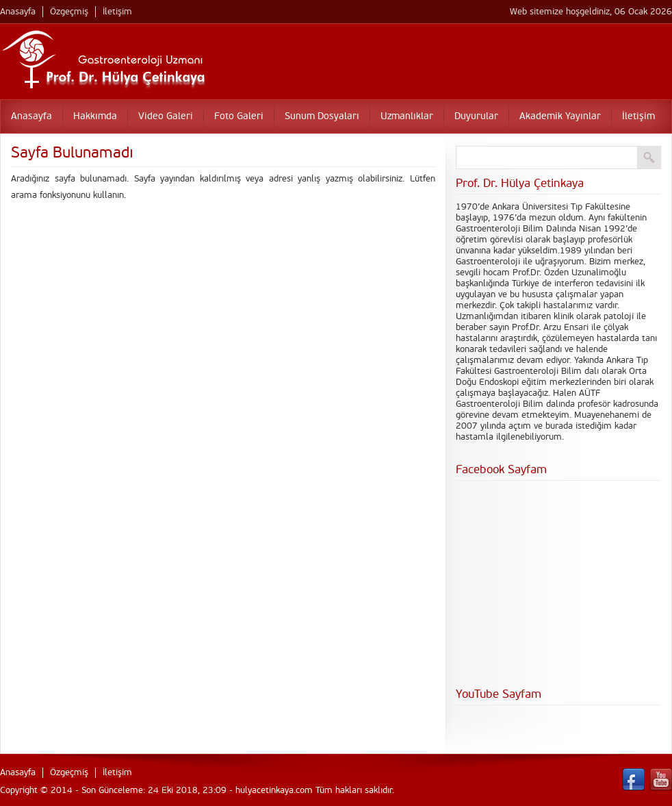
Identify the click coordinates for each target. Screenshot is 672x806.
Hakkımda (95, 116)
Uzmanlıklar (407, 116)
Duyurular (476, 116)
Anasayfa (18, 12)
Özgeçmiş (69, 12)
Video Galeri (166, 116)
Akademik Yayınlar (560, 116)
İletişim (117, 12)
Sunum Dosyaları (322, 116)
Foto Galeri (239, 116)
